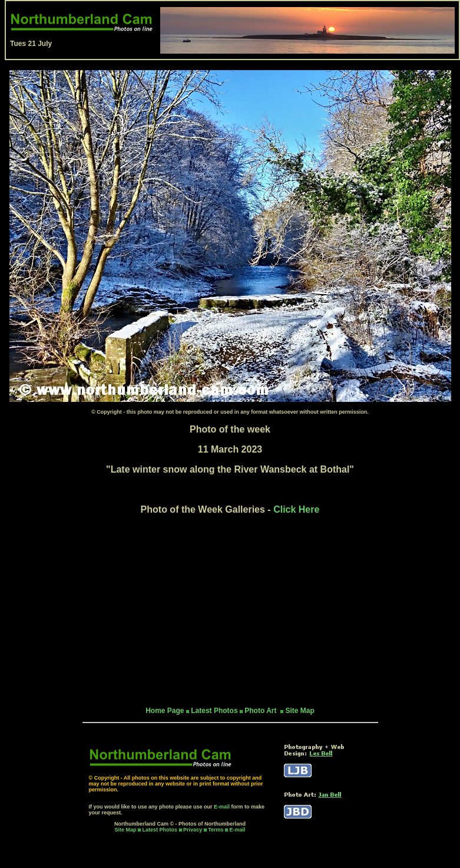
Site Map (300, 711)
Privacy (193, 830)
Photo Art (262, 711)
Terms (216, 830)
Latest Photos (160, 830)
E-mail (222, 807)
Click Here (296, 509)
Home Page (165, 711)
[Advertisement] (230, 610)
